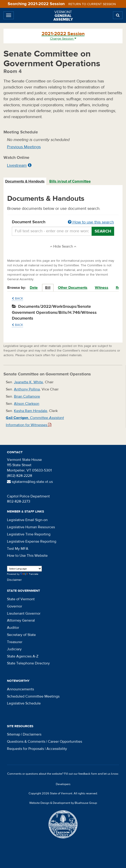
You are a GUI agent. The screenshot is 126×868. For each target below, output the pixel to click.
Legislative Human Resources (31, 527)
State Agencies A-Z (23, 656)
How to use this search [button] (91, 222)
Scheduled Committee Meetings (33, 696)
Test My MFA (18, 549)
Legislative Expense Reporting (32, 541)
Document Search (63, 222)
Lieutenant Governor (24, 613)
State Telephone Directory (28, 663)
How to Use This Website (27, 556)
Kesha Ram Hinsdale (31, 411)
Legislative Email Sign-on (27, 520)
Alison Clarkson (27, 404)
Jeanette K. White (28, 382)
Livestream (17, 165)
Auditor (13, 628)
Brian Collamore (27, 396)
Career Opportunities (65, 742)
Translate (29, 574)
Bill (48, 288)
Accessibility (57, 749)
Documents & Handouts (25, 181)
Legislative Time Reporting (29, 534)
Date (34, 288)
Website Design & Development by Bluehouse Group (63, 803)
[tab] (25, 181)
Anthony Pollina (27, 389)
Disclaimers (32, 734)
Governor (15, 606)
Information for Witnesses (29, 425)
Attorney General (21, 620)
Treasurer (15, 642)
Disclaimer (14, 580)
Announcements (20, 689)
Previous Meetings (24, 147)
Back (17, 299)
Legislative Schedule (24, 703)
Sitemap (14, 734)
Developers (63, 784)
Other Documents (73, 288)
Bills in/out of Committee (70, 181)
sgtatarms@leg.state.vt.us (30, 482)
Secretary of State (21, 635)
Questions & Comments (26, 742)
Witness (102, 288)
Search (103, 231)
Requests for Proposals (25, 749)
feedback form (88, 774)
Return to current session (92, 4)
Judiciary (14, 649)
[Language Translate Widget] (24, 569)
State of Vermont (21, 599)
